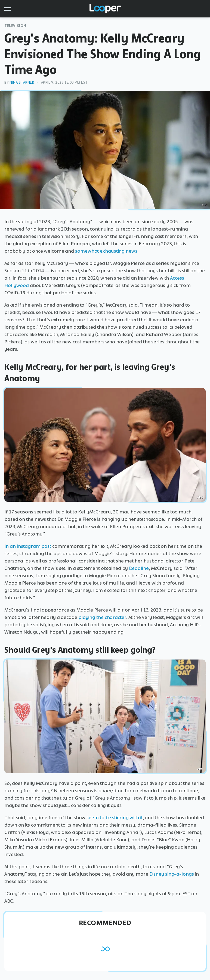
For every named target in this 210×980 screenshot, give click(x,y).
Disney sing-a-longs (172, 874)
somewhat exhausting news (106, 251)
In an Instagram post (28, 546)
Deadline (139, 568)
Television (15, 26)
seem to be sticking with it (115, 818)
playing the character (102, 617)
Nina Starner (22, 82)
